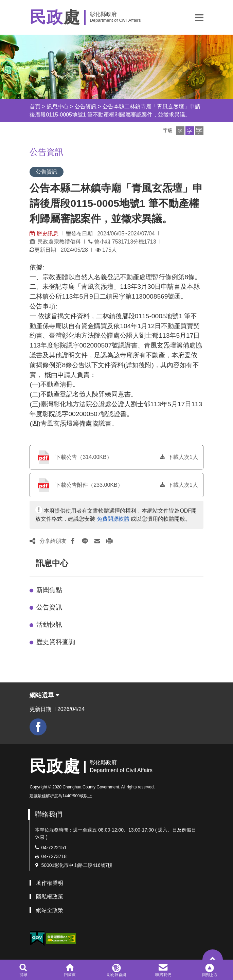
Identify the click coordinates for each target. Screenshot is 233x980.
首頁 (35, 106)
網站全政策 (50, 910)
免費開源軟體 (113, 519)
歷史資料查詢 (56, 642)
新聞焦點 (49, 590)
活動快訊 (49, 625)
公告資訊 (86, 106)
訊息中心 (58, 106)
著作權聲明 (50, 883)
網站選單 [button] (44, 695)
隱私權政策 (50, 897)
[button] (199, 17)
